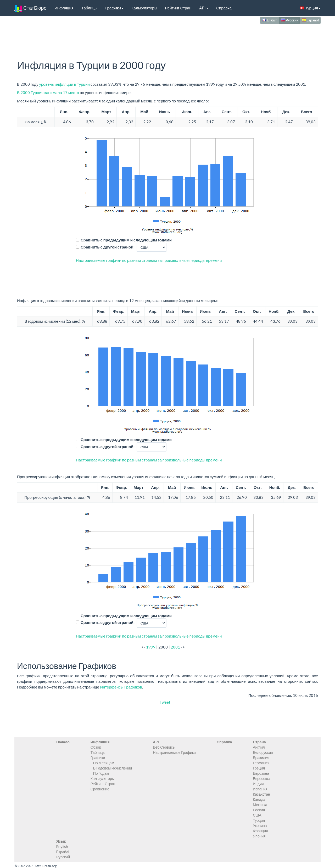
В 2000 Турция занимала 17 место (48, 92)
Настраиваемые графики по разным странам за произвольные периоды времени (149, 260)
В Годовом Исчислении (113, 768)
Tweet (165, 702)
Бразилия (261, 758)
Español (310, 20)
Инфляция (64, 8)
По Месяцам (104, 763)
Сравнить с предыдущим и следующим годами (126, 240)
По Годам (101, 773)
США (257, 815)
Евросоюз (261, 779)
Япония (259, 836)
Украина (260, 826)
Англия (259, 747)
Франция (260, 831)
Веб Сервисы (164, 747)
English (270, 20)
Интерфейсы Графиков (121, 687)
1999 (151, 647)
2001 (175, 647)
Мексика (260, 805)
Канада (259, 799)
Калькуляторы (144, 8)
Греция (259, 768)
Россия (259, 810)
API (204, 8)
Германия (261, 763)
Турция (310, 8)
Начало (63, 742)
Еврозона (261, 773)
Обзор (96, 747)
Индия (258, 784)
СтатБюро (30, 8)
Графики (114, 8)
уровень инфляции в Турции (64, 84)
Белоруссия (263, 752)
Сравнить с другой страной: (108, 247)
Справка (224, 8)
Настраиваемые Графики (174, 752)
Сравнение (100, 789)
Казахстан (261, 794)
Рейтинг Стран (178, 8)
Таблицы (89, 8)
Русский (290, 20)
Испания (260, 789)
